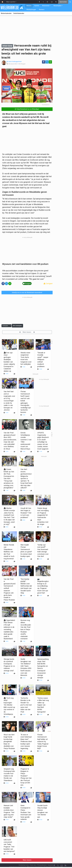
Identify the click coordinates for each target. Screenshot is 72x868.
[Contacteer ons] (62, 860)
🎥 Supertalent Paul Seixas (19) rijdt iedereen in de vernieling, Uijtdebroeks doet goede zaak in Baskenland (9, 629)
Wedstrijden (57, 6)
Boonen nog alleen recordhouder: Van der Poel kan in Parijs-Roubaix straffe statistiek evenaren (26, 629)
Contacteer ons (24, 860)
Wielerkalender (6, 13)
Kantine (37, 6)
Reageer (23, 64)
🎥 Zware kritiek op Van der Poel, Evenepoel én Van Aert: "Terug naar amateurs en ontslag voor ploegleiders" (9, 478)
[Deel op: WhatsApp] (50, 62)
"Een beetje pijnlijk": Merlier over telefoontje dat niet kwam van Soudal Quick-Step (26, 586)
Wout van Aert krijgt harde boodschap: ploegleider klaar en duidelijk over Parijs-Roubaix (9, 742)
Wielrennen (46, 6)
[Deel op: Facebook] (44, 62)
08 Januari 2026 (13, 64)
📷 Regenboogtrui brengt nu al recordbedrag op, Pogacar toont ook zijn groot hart (43, 586)
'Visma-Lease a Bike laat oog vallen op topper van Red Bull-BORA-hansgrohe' (43, 705)
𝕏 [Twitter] (58, 860)
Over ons (33, 860)
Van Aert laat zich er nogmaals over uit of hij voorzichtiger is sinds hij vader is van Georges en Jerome (9, 401)
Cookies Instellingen (35, 862)
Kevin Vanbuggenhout (15, 62)
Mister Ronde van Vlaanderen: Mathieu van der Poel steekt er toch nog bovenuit (9, 552)
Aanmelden (63, 2)
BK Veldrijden (17, 326)
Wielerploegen (31, 10)
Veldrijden (5, 326)
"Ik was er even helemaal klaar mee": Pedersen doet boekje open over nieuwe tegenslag (26, 742)
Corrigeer (48, 284)
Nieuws (29, 6)
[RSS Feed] (65, 860)
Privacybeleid (42, 860)
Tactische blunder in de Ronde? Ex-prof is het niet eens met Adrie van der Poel (26, 705)
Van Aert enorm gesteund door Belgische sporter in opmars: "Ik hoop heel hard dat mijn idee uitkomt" (26, 478)
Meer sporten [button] (11, 2)
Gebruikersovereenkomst (18, 862)
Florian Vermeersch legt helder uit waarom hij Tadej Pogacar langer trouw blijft (43, 742)
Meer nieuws (27, 332)
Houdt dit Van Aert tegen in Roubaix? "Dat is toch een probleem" (26, 513)
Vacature (51, 860)
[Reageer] (14, 413)
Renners (42, 10)
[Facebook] (54, 860)
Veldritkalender (19, 13)
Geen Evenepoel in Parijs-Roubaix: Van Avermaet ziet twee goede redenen (26, 812)
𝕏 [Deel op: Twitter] (47, 62)
